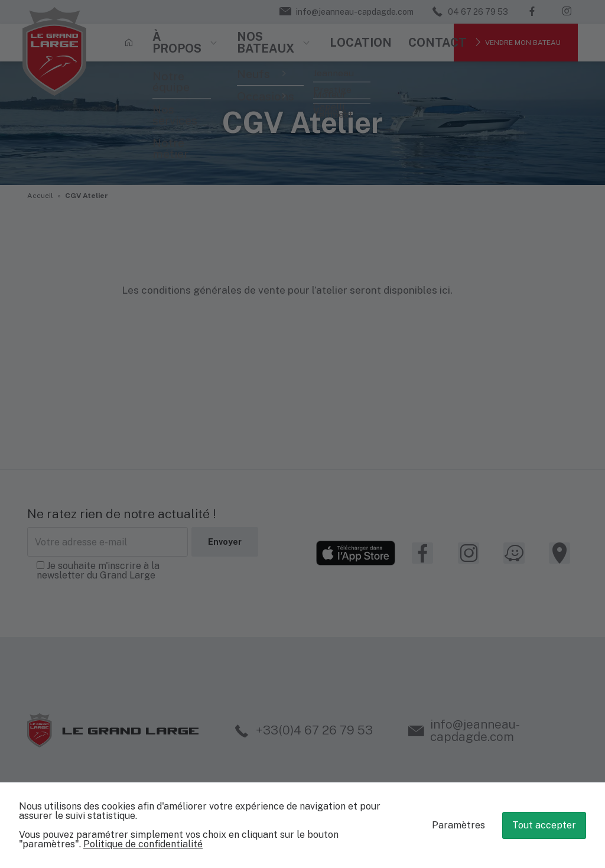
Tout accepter (544, 825)
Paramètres (458, 825)
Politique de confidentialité (143, 844)
